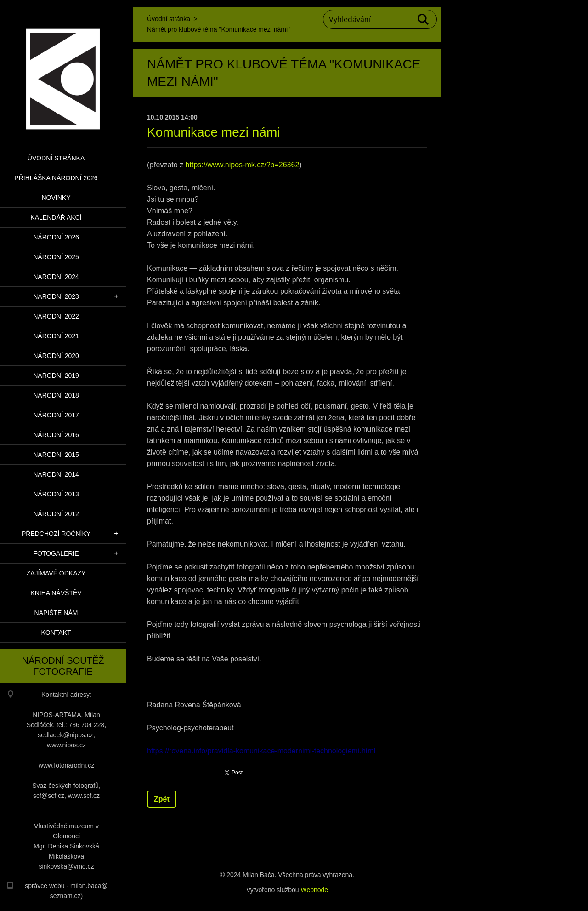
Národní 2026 (56, 237)
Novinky (56, 198)
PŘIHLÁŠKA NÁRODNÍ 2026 (56, 178)
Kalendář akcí (56, 217)
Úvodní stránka (56, 158)
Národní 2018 (56, 395)
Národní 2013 (56, 494)
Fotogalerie (56, 553)
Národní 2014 (56, 474)
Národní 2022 (56, 316)
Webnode (314, 890)
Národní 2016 (56, 435)
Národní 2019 (56, 376)
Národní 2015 (56, 455)
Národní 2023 (56, 296)
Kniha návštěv (56, 593)
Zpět (162, 799)
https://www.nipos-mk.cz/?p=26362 (243, 165)
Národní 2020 (56, 356)
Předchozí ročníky (56, 534)
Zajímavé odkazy (56, 573)
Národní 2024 (56, 277)
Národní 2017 (56, 415)
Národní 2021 (56, 336)
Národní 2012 (56, 514)
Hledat (424, 19)
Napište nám (56, 613)
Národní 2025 (56, 257)
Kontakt (56, 632)
